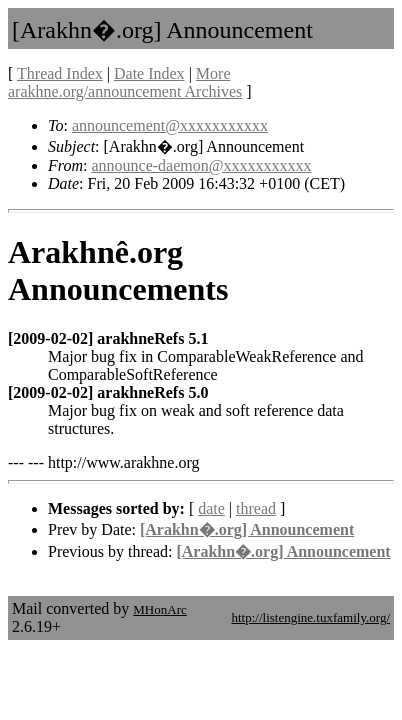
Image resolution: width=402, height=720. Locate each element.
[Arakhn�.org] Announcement (247, 529)
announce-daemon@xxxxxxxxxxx (201, 165)
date (211, 508)
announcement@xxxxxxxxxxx (170, 125)
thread (256, 508)
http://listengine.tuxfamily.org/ (310, 617)
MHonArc (159, 609)
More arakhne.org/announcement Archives (125, 82)
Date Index (149, 73)
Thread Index (60, 73)
